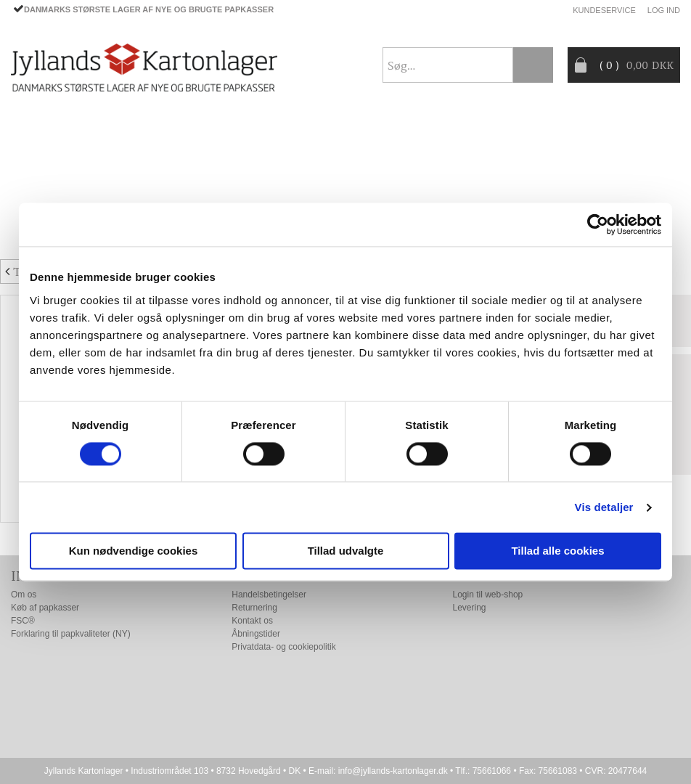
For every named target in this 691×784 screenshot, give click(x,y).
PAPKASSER (40, 162)
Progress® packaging (364, 162)
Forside (33, 127)
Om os (24, 595)
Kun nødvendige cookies (134, 551)
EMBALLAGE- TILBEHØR (155, 162)
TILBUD (259, 162)
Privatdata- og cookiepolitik (283, 647)
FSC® (23, 621)
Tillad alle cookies (557, 551)
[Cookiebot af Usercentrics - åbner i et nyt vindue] (598, 224)
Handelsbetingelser (269, 595)
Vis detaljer (604, 507)
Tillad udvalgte (346, 551)
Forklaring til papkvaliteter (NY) (71, 634)
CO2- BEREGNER (492, 162)
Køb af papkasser (45, 608)
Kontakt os (252, 621)
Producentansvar (64, 197)
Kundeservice (604, 10)
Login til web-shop (488, 595)
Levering (470, 608)
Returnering (254, 608)
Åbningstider (256, 634)
